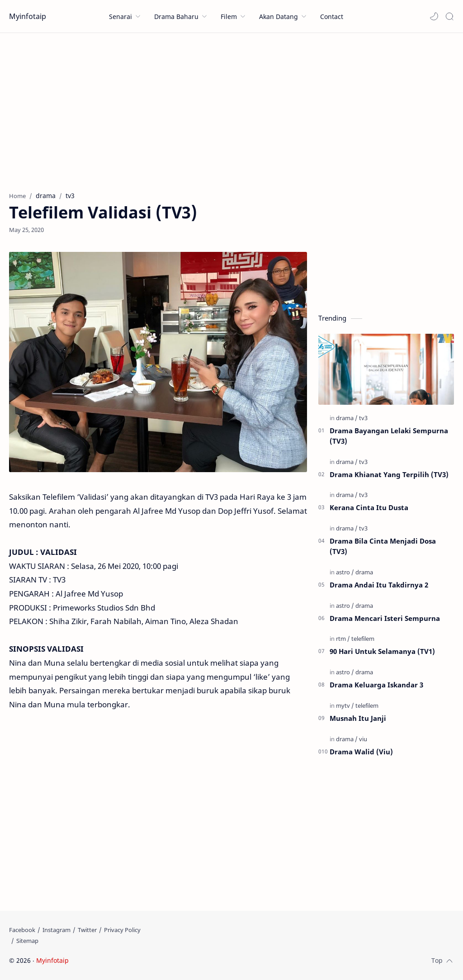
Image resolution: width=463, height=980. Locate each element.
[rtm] (343, 639)
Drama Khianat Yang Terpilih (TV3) (389, 474)
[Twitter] (87, 930)
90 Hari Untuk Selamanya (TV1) (382, 651)
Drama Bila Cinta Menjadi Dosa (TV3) (383, 546)
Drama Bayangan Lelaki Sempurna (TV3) (389, 436)
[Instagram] (57, 930)
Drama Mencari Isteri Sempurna (385, 618)
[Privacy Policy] (122, 930)
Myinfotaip (28, 16)
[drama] (347, 418)
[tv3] (363, 418)
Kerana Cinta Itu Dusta (369, 507)
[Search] (449, 16)
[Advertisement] (231, 110)
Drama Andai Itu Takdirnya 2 (379, 585)
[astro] (345, 572)
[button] (434, 16)
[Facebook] (22, 930)
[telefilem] (363, 639)
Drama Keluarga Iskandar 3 (376, 685)
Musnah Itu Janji (358, 718)
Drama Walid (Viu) (361, 752)
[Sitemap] (27, 941)
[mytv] (345, 705)
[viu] (363, 739)
